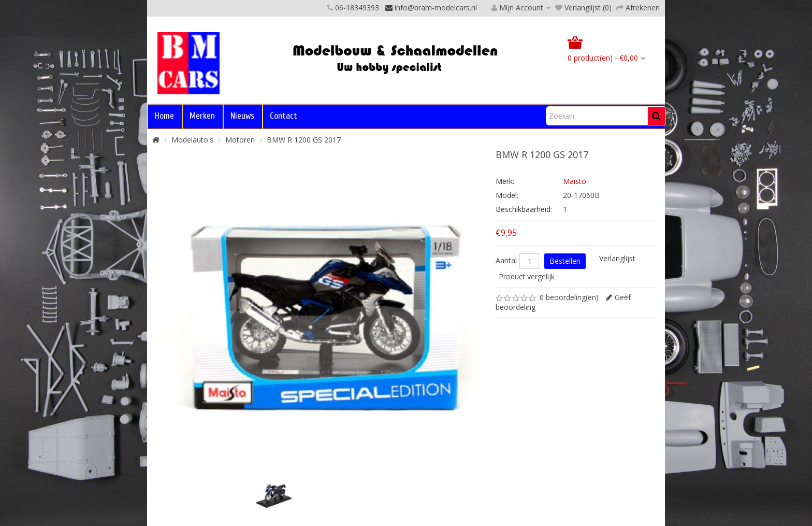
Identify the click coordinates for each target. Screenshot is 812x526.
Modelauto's (192, 140)
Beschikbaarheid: (524, 209)
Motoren (240, 140)
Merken (202, 116)
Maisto (575, 181)
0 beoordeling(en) (569, 297)
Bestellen (565, 261)
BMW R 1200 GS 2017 (304, 140)
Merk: (505, 181)
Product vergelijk (527, 276)
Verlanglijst (617, 258)
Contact (284, 116)
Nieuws (242, 116)
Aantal (506, 261)
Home (164, 116)
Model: (507, 195)
